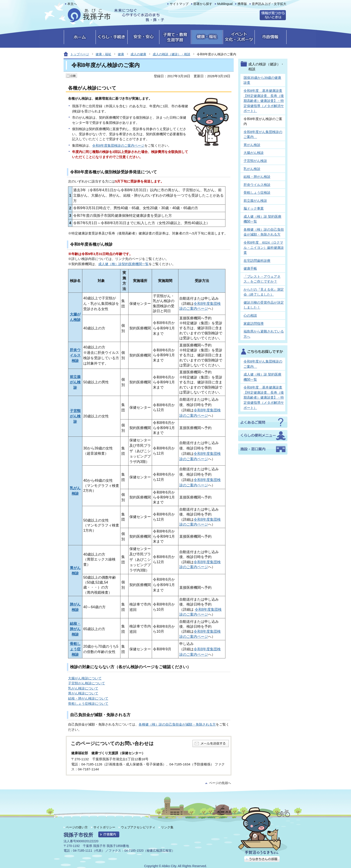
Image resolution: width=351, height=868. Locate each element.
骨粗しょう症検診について (88, 704)
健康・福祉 (103, 54)
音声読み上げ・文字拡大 (269, 4)
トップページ (80, 54)
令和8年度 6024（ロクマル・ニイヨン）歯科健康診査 (264, 247)
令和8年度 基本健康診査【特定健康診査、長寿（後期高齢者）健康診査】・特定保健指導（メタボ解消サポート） (264, 101)
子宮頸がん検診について (87, 683)
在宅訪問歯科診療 (257, 261)
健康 (121, 54)
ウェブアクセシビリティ (138, 827)
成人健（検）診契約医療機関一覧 (123, 264)
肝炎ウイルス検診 (75, 355)
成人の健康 (138, 54)
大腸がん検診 (254, 153)
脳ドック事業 (254, 208)
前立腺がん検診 (75, 382)
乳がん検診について (83, 688)
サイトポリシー (104, 827)
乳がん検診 (252, 169)
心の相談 (250, 315)
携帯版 (242, 4)
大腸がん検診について (85, 678)
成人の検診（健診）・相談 (171, 54)
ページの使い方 (77, 827)
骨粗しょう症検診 (75, 649)
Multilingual (225, 4)
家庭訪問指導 (254, 323)
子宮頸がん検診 (75, 416)
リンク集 (167, 827)
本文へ (72, 4)
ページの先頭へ (220, 783)
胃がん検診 (252, 145)
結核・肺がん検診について (88, 698)
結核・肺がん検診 (75, 629)
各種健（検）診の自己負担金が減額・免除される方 (177, 724)
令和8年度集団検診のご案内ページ (118, 145)
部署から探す (203, 4)
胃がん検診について (83, 693)
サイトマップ (179, 4)
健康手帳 (250, 268)
